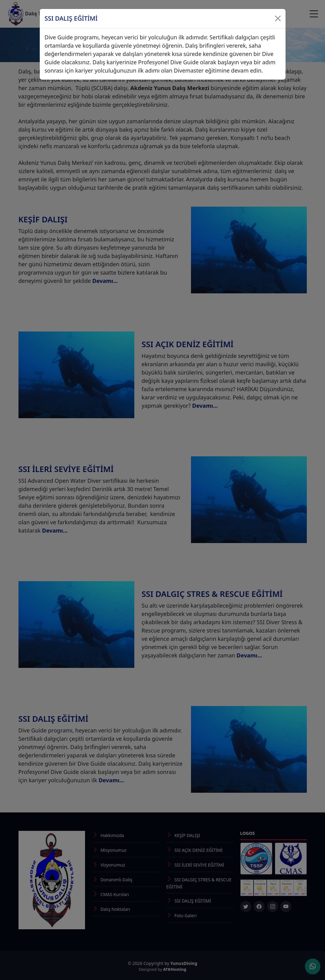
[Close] (278, 18)
